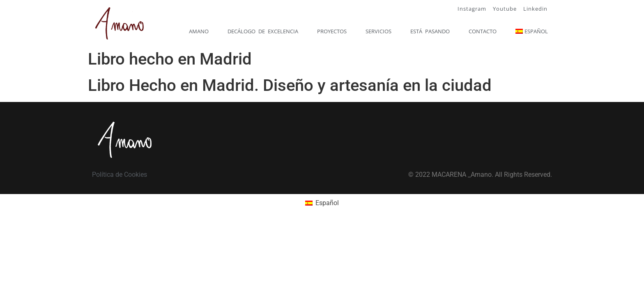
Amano (199, 31)
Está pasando (430, 31)
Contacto (483, 31)
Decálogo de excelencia (263, 31)
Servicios (378, 31)
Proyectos (332, 31)
